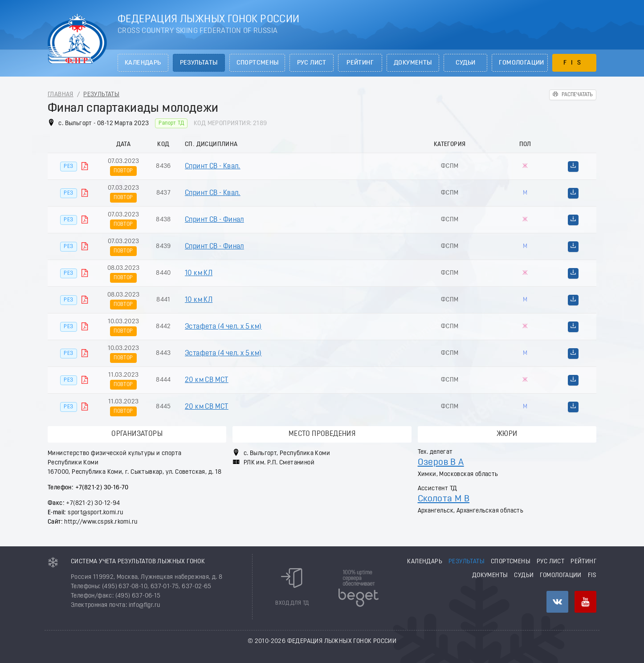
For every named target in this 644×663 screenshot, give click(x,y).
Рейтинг (360, 63)
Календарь (143, 63)
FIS (574, 63)
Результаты (199, 63)
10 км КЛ (199, 273)
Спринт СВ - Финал (214, 220)
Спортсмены (258, 63)
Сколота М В (444, 499)
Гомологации (521, 63)
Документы (413, 63)
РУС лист (312, 63)
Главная (61, 95)
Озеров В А (441, 462)
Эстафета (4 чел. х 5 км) (223, 327)
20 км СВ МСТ (207, 380)
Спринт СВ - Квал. (213, 167)
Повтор (123, 171)
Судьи (466, 63)
